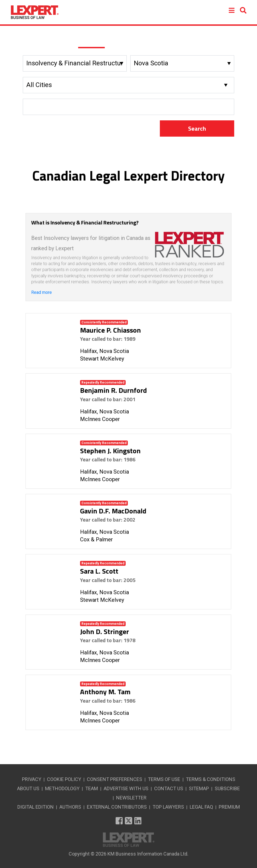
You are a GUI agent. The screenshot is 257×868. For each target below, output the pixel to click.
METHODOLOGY (62, 788)
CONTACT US (169, 788)
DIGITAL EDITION (36, 807)
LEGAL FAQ (201, 807)
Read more (42, 292)
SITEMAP (199, 788)
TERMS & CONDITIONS (211, 779)
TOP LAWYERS (168, 807)
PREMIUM (229, 807)
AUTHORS (70, 807)
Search (197, 128)
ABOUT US (28, 788)
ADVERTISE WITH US (126, 788)
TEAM (92, 788)
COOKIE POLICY (64, 779)
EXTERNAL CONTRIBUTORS (117, 807)
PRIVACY (32, 779)
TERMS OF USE (164, 779)
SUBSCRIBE (227, 788)
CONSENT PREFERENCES (115, 779)
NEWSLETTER (131, 798)
